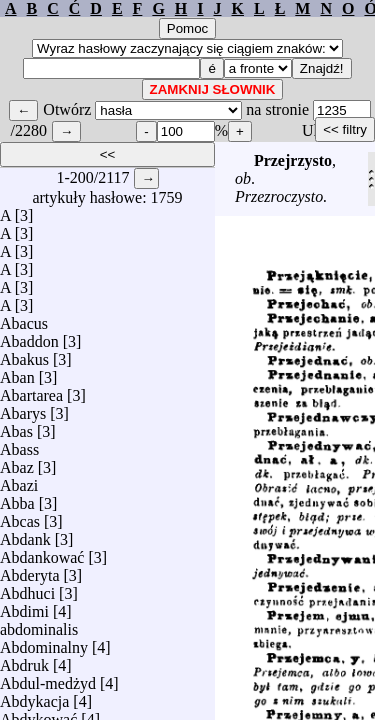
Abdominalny (44, 642)
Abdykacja (34, 696)
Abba (17, 498)
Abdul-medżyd (48, 678)
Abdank (25, 534)
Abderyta (30, 570)
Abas (16, 426)
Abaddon (29, 336)
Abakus (24, 354)
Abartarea (31, 390)
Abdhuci (27, 588)
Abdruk (24, 660)
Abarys (23, 408)
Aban (17, 372)
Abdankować (42, 552)
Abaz (17, 462)
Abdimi (24, 606)
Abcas (20, 516)
